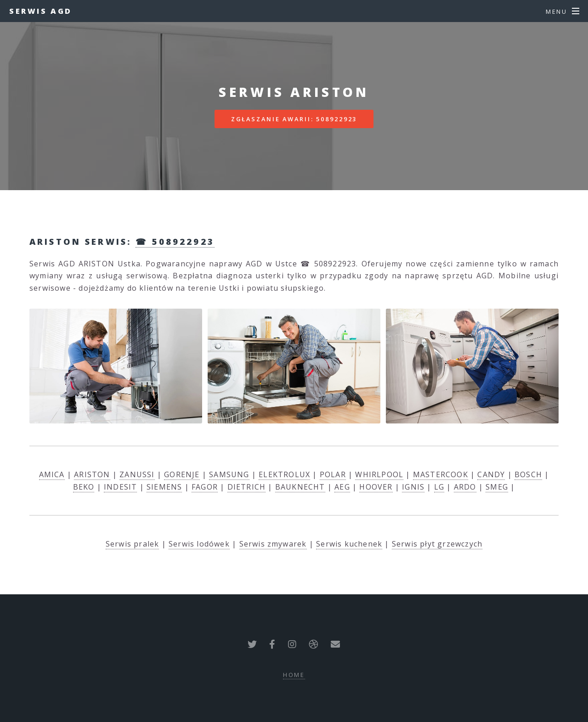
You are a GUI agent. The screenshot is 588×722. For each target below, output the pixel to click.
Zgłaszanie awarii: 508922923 (294, 119)
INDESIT (120, 487)
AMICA (52, 474)
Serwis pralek (133, 544)
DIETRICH (247, 487)
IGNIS (413, 487)
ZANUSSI (137, 474)
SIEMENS (164, 487)
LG (439, 487)
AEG (342, 487)
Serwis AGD (41, 11)
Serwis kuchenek (349, 544)
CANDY (491, 474)
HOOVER (376, 487)
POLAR (333, 474)
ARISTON (92, 474)
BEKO (84, 487)
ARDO (465, 487)
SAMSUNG (229, 474)
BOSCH (528, 474)
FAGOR (205, 487)
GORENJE (182, 474)
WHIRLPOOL (379, 474)
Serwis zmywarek (273, 544)
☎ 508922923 (175, 241)
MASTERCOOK (441, 474)
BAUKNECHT (300, 487)
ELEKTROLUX (284, 474)
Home (294, 675)
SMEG (497, 487)
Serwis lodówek (199, 544)
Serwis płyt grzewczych (437, 544)
